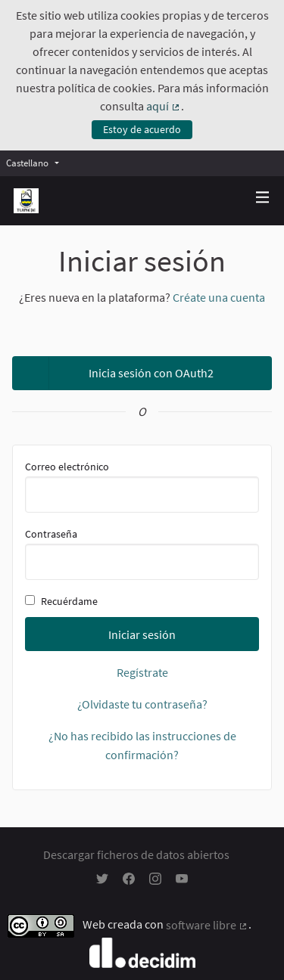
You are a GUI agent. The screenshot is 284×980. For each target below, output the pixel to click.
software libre (207, 925)
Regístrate (142, 672)
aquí (164, 106)
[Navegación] (263, 198)
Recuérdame (61, 601)
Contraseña (142, 554)
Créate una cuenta (219, 297)
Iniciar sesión (142, 634)
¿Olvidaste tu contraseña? (142, 704)
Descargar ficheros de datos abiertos (136, 854)
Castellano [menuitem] (27, 163)
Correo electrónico (142, 486)
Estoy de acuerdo (142, 129)
